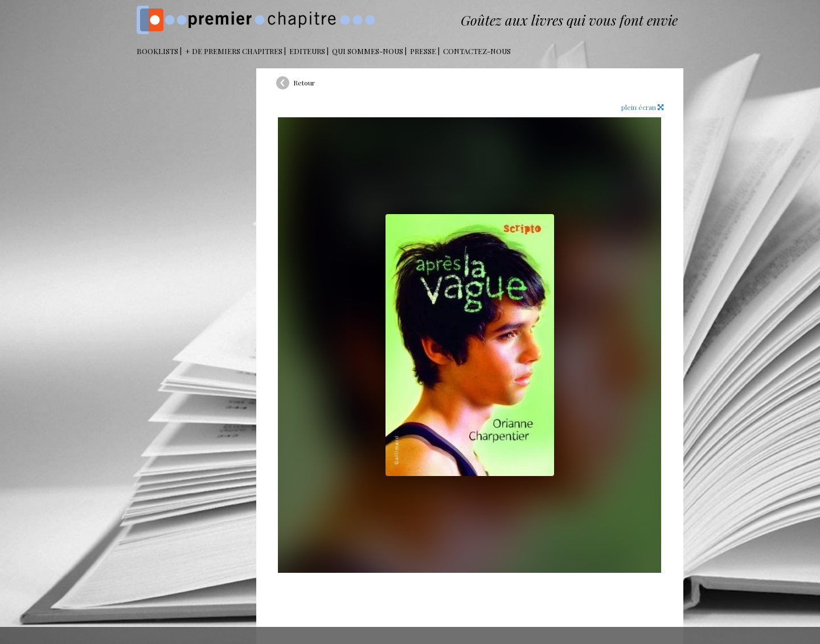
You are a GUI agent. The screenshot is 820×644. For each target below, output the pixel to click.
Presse (423, 51)
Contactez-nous (477, 51)
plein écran (642, 107)
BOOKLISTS (157, 51)
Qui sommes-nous (368, 51)
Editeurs (307, 51)
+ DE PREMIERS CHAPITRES (234, 51)
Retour (304, 83)
